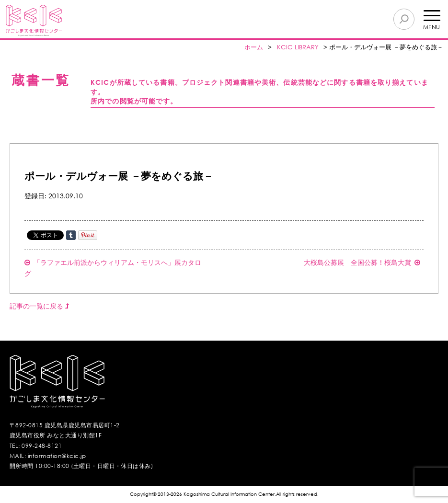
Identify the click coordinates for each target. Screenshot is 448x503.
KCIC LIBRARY (298, 47)
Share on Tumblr (71, 235)
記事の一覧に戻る (39, 306)
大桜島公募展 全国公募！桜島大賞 (362, 262)
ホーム (254, 47)
